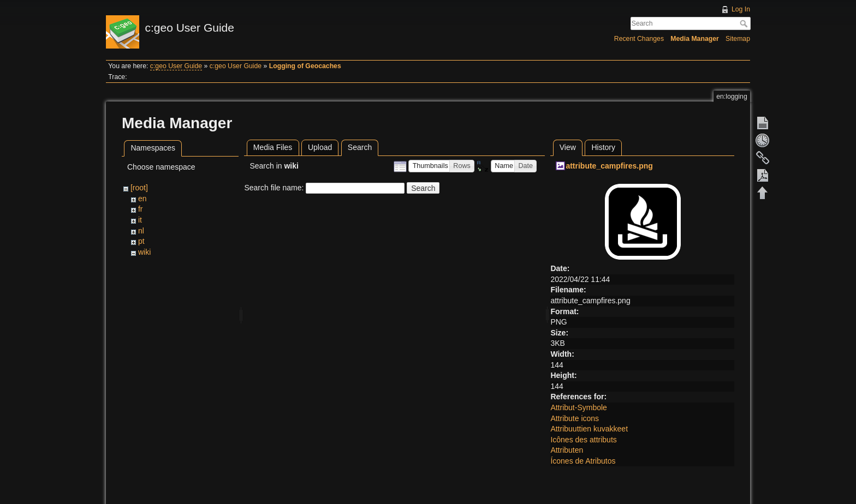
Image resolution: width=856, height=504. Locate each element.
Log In (741, 9)
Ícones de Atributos (583, 461)
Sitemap (738, 39)
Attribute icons (575, 418)
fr (141, 209)
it (140, 220)
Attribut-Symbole (578, 407)
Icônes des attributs (583, 440)
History (603, 147)
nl (141, 231)
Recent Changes (639, 39)
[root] (139, 188)
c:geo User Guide (176, 66)
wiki (144, 252)
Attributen (567, 450)
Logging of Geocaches (305, 66)
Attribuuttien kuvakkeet (589, 429)
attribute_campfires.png (609, 166)
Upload (320, 147)
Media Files (273, 147)
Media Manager (695, 39)
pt (141, 241)
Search (745, 23)
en (142, 199)
